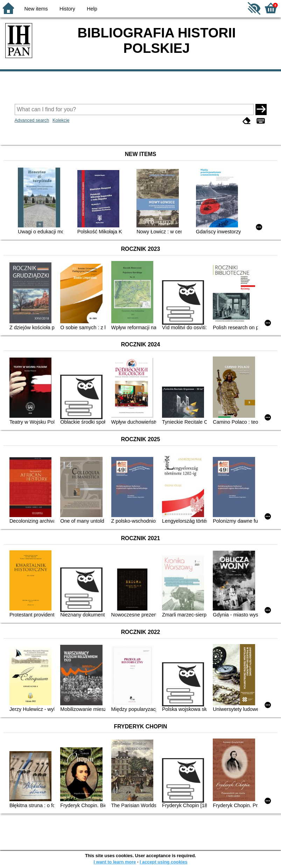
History (67, 9)
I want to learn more (115, 862)
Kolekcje (61, 120)
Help (92, 9)
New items (36, 9)
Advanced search (32, 120)
